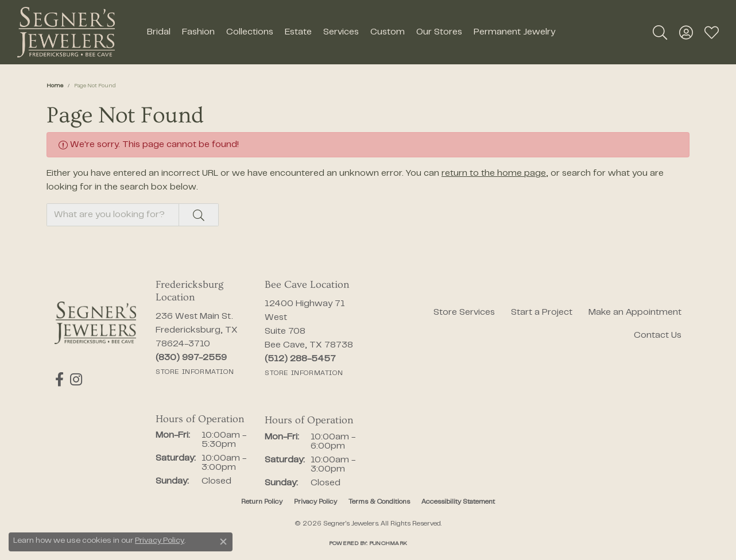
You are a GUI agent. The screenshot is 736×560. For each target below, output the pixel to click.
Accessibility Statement (458, 502)
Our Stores (439, 32)
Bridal (159, 32)
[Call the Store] (191, 358)
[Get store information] (195, 372)
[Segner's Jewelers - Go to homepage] (95, 323)
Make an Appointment (635, 312)
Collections (250, 32)
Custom (388, 32)
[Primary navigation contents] (351, 32)
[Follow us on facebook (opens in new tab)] (59, 380)
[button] (660, 32)
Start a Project (542, 312)
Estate (298, 32)
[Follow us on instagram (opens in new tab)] (75, 380)
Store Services (464, 312)
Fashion (198, 32)
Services (341, 32)
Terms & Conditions (379, 502)
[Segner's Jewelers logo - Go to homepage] (66, 32)
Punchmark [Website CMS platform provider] (388, 544)
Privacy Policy (315, 502)
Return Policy (262, 502)
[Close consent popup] (223, 542)
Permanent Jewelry (514, 32)
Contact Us (658, 335)
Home (55, 86)
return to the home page (494, 173)
